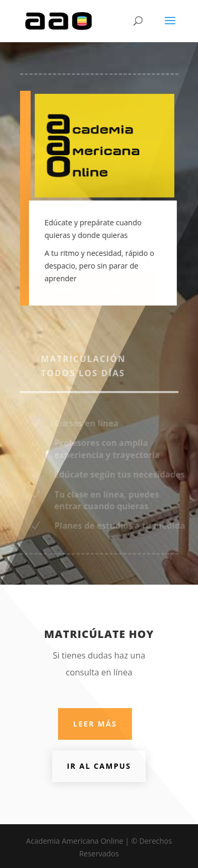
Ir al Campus (99, 766)
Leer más (95, 724)
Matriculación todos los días (84, 366)
